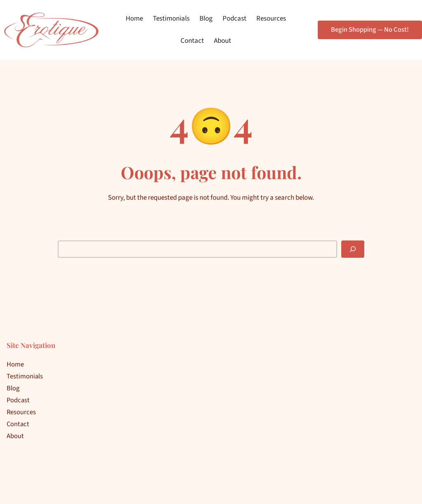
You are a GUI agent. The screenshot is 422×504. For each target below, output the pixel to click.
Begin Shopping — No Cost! (370, 30)
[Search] (353, 249)
